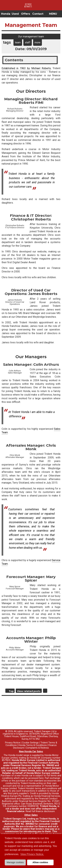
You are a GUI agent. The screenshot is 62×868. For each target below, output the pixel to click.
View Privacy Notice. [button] (32, 854)
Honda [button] (6, 14)
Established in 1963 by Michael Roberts (26, 68)
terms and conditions (46, 788)
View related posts (29, 691)
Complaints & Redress (37, 748)
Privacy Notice (13, 743)
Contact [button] (38, 14)
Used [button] (15, 14)
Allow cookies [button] (40, 862)
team (18, 42)
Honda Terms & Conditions (33, 745)
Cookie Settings (30, 743)
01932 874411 (28, 5)
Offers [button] (26, 14)
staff (28, 42)
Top (11, 691)
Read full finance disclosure (40, 811)
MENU (53, 14)
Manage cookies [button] (15, 862)
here (41, 778)
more (37, 42)
